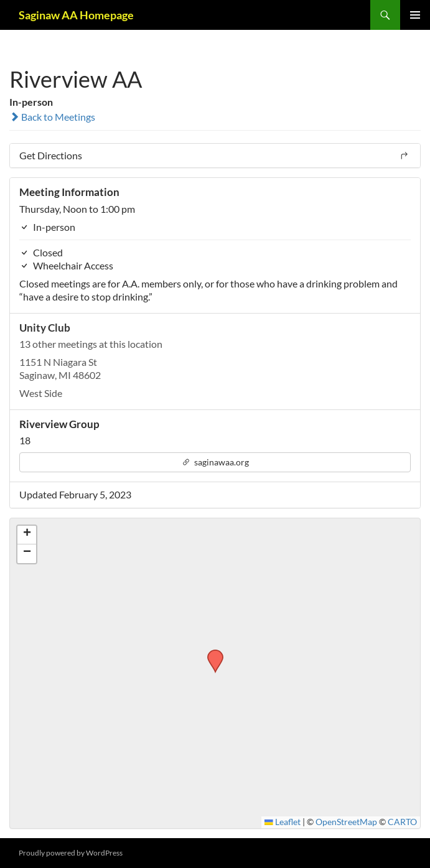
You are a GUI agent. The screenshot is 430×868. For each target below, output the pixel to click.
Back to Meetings (52, 117)
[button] (211, 653)
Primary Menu (415, 15)
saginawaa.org (215, 462)
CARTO (402, 822)
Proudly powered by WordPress (71, 853)
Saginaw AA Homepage (76, 15)
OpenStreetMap (346, 822)
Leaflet (283, 822)
